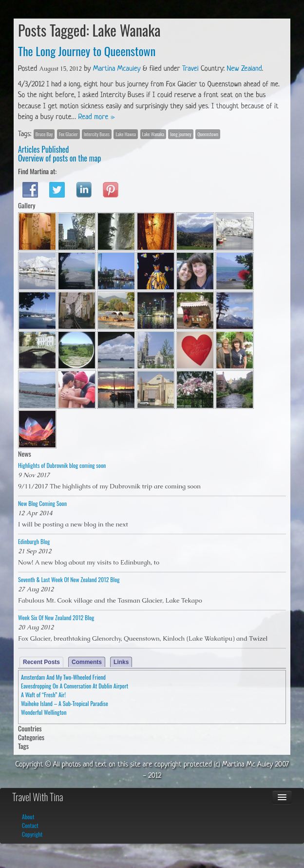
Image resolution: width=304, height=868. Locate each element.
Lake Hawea (126, 134)
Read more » (97, 117)
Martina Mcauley (117, 69)
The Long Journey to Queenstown (87, 51)
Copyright (32, 834)
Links (121, 662)
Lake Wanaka (153, 134)
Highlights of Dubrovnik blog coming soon (62, 465)
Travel (190, 69)
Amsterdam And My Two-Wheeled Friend (63, 677)
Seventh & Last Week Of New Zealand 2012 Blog (69, 579)
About (28, 817)
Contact (30, 825)
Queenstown (208, 134)
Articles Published (43, 149)
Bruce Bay (44, 134)
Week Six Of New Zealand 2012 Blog (56, 617)
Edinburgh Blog (34, 541)
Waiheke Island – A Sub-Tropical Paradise (65, 703)
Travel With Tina (38, 797)
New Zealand (245, 69)
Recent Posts (41, 662)
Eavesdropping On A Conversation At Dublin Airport (75, 686)
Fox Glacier (68, 134)
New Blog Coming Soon (42, 503)
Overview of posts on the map (59, 158)
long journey (180, 134)
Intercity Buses (97, 134)
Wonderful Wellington (44, 712)
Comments (87, 662)
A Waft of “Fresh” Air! (43, 695)
